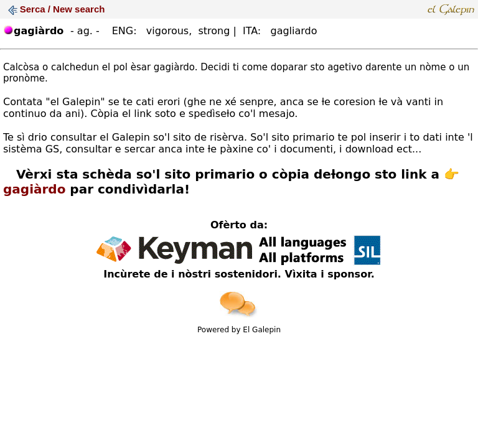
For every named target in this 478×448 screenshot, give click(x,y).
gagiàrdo (34, 189)
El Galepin (262, 330)
